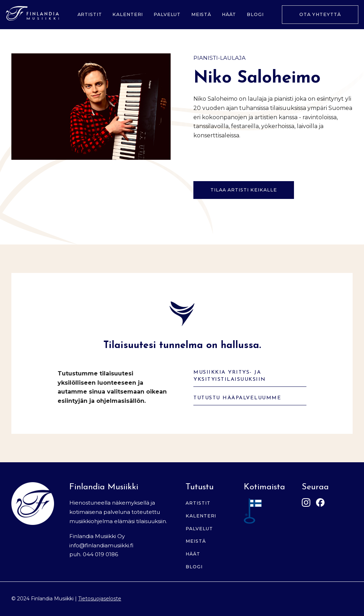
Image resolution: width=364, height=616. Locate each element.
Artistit (90, 14)
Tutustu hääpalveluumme (237, 398)
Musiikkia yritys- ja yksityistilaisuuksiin (230, 376)
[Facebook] (320, 504)
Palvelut (167, 14)
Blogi (255, 14)
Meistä (201, 14)
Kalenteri (128, 14)
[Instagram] (306, 504)
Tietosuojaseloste (100, 599)
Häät (229, 14)
